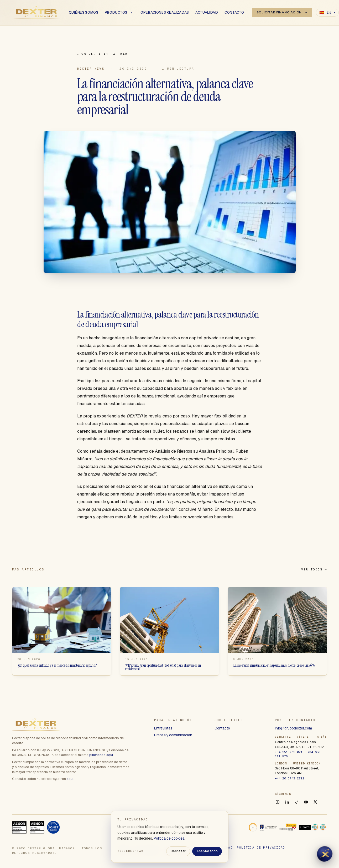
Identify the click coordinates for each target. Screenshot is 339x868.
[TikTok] (296, 802)
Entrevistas (163, 728)
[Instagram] (278, 802)
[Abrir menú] (132, 13)
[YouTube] (306, 802)
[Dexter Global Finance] (36, 13)
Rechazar (178, 851)
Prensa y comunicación (173, 735)
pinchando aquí (101, 755)
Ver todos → (314, 569)
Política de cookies (169, 838)
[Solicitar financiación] (282, 13)
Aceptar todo (207, 851)
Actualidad (207, 13)
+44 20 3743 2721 (290, 778)
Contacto (235, 13)
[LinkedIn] (287, 802)
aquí (70, 779)
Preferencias (131, 851)
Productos (116, 13)
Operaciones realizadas (165, 13)
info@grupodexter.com (293, 728)
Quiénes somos (84, 13)
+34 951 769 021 (289, 752)
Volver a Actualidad (103, 54)
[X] (315, 802)
